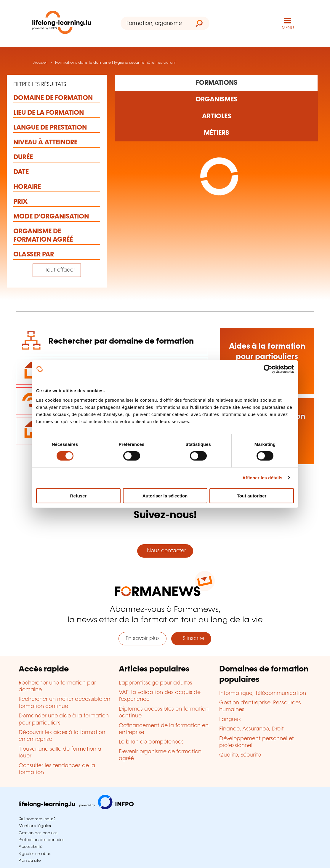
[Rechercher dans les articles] (217, 116)
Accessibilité (31, 847)
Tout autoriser (252, 496)
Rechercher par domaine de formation (121, 341)
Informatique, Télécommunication (263, 693)
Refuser (79, 496)
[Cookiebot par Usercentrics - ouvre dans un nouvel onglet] (268, 369)
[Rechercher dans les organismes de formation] (217, 100)
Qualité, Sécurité (240, 755)
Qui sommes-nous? (37, 819)
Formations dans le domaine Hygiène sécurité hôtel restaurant (116, 63)
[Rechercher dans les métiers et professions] (217, 133)
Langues (230, 719)
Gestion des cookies (38, 833)
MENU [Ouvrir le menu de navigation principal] (288, 28)
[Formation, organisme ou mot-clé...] (155, 23)
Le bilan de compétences (151, 742)
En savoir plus (143, 639)
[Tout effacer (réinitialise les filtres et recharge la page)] (57, 270)
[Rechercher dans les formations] (217, 83)
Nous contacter (165, 551)
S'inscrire (191, 639)
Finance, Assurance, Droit (251, 729)
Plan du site (30, 861)
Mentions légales (35, 826)
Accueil (40, 63)
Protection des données (41, 840)
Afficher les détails (262, 478)
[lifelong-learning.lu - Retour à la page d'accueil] (62, 24)
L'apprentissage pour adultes (156, 683)
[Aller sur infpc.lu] (76, 808)
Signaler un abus (35, 854)
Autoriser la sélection (165, 496)
